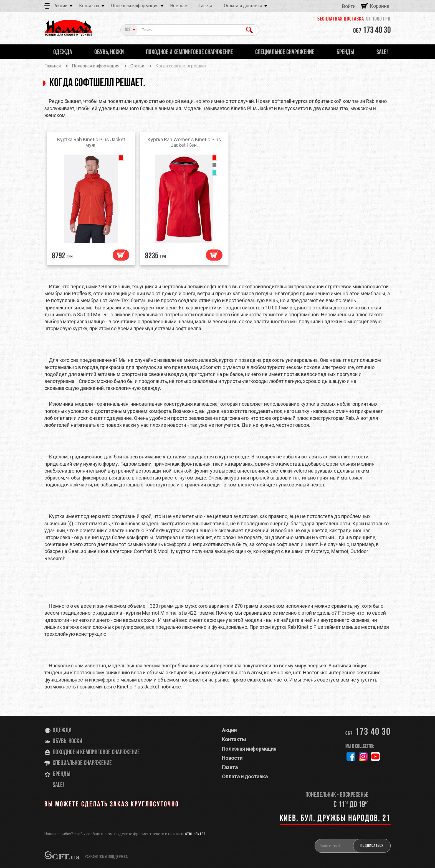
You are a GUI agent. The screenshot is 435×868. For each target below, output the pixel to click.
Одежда (62, 731)
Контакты (89, 6)
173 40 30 (372, 31)
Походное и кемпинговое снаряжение (96, 753)
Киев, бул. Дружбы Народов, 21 (335, 819)
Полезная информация (135, 6)
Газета (206, 6)
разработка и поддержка (106, 857)
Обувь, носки (67, 741)
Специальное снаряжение (82, 763)
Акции (61, 6)
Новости (179, 6)
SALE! (58, 785)
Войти (349, 6)
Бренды (62, 774)
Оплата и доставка (243, 6)
